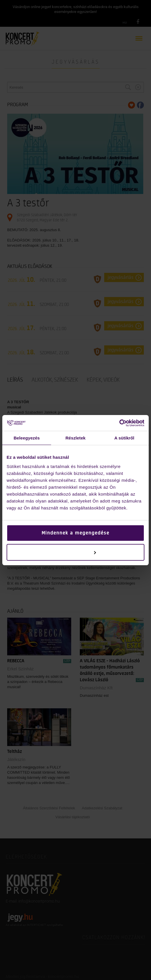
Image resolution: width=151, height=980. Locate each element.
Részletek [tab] (75, 438)
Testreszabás (76, 552)
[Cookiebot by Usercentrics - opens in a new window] (119, 423)
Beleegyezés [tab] (27, 438)
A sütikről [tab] (124, 438)
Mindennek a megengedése (75, 533)
